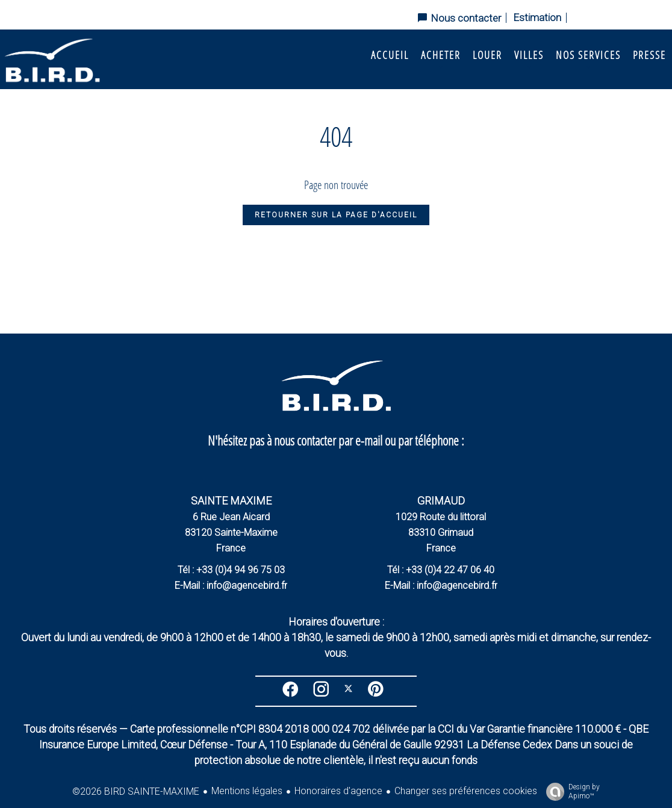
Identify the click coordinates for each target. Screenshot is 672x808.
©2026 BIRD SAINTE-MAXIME (136, 791)
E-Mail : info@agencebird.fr (231, 586)
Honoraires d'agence (338, 791)
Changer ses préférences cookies (466, 791)
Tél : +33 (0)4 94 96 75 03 (231, 570)
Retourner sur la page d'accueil (336, 215)
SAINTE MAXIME (231, 501)
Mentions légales (247, 791)
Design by (570, 792)
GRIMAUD (441, 501)
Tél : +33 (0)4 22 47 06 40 (441, 570)
